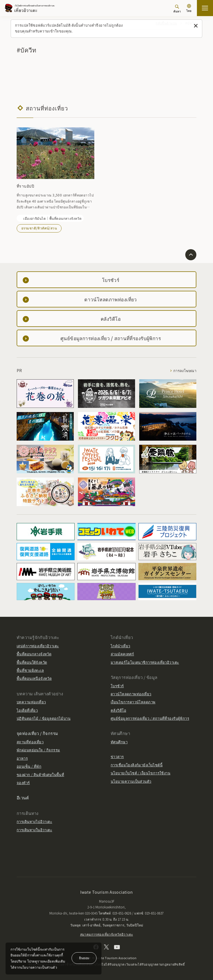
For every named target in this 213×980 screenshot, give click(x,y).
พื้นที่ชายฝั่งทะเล (30, 670)
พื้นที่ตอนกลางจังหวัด (34, 654)
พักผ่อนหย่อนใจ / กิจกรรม (38, 750)
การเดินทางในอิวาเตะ (34, 830)
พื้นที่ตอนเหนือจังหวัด (34, 678)
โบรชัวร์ (117, 685)
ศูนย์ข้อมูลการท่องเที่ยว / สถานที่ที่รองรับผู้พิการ (150, 718)
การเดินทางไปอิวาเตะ (34, 821)
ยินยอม (84, 958)
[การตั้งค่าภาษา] (189, 9)
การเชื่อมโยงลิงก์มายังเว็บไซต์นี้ (137, 765)
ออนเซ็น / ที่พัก (29, 766)
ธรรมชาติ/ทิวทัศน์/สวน (39, 228)
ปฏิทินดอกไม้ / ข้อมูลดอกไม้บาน (44, 718)
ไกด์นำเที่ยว (120, 646)
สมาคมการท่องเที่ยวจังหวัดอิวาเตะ (107, 934)
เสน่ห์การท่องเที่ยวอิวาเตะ (38, 646)
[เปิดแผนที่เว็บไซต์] (205, 8)
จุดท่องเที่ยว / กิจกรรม (37, 733)
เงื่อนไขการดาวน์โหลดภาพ (133, 702)
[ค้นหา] (177, 9)
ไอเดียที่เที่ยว (27, 710)
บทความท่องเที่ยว (31, 702)
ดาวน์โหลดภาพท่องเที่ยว (131, 694)
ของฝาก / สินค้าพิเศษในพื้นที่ (40, 775)
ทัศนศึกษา (119, 742)
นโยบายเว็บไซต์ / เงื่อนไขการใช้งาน (140, 773)
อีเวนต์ (23, 798)
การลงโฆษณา (185, 371)
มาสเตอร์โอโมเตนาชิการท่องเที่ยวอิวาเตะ (145, 662)
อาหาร (22, 758)
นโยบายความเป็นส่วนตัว (131, 781)
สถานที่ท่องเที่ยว (30, 742)
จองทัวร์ (23, 783)
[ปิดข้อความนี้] (196, 26)
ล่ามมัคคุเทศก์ (122, 654)
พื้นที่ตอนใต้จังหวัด (32, 662)
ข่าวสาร (117, 757)
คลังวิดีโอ (118, 710)
